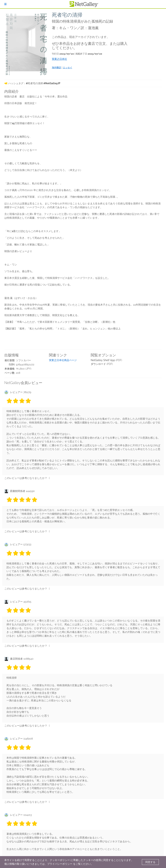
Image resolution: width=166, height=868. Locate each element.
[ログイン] (5, 4)
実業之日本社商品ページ (63, 360)
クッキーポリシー (60, 860)
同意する (150, 862)
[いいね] (49, 478)
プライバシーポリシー (60, 864)
